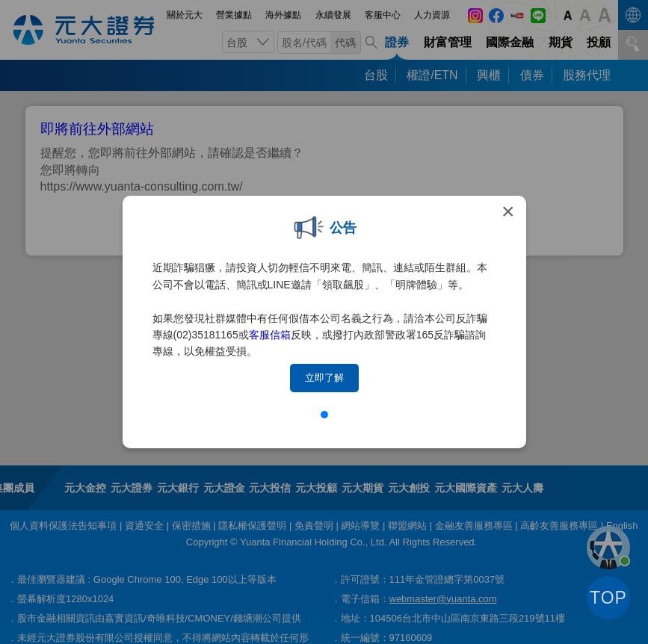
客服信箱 (270, 335)
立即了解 (324, 378)
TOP (608, 598)
